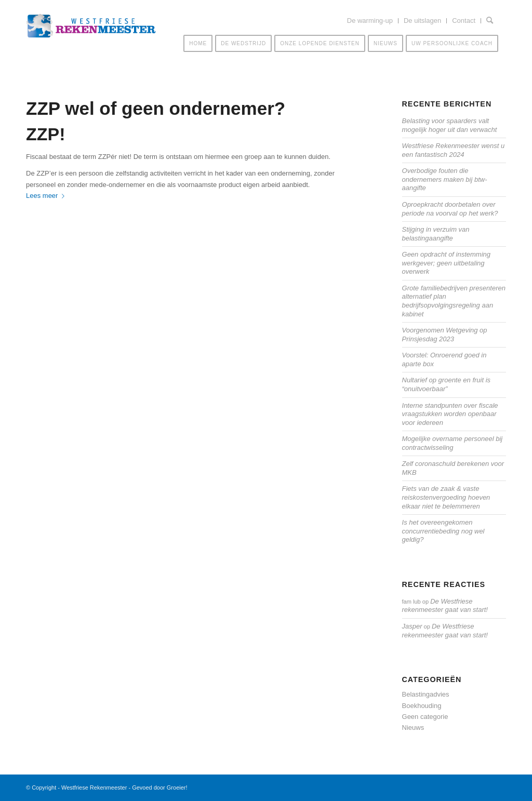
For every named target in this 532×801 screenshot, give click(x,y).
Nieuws (413, 727)
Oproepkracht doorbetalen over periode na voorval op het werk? (450, 209)
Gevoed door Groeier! (159, 787)
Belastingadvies (426, 694)
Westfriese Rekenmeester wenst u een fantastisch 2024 (454, 150)
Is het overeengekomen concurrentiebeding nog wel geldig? (443, 531)
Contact (464, 21)
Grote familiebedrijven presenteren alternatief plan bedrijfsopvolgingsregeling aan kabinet (454, 301)
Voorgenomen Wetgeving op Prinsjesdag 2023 (445, 335)
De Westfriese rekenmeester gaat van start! (445, 606)
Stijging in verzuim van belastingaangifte (436, 234)
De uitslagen (422, 21)
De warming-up (370, 21)
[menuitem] (370, 21)
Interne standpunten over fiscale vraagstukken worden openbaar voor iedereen (450, 414)
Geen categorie (425, 717)
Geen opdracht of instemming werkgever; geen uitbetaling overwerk (447, 263)
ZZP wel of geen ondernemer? (156, 108)
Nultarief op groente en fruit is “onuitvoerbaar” (447, 384)
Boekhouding (422, 706)
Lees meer (47, 196)
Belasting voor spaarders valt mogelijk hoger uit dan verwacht (450, 125)
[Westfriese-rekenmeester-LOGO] (91, 32)
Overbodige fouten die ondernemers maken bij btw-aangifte (445, 179)
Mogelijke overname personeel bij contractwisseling (453, 443)
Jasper (412, 626)
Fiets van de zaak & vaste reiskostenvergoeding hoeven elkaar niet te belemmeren (446, 497)
